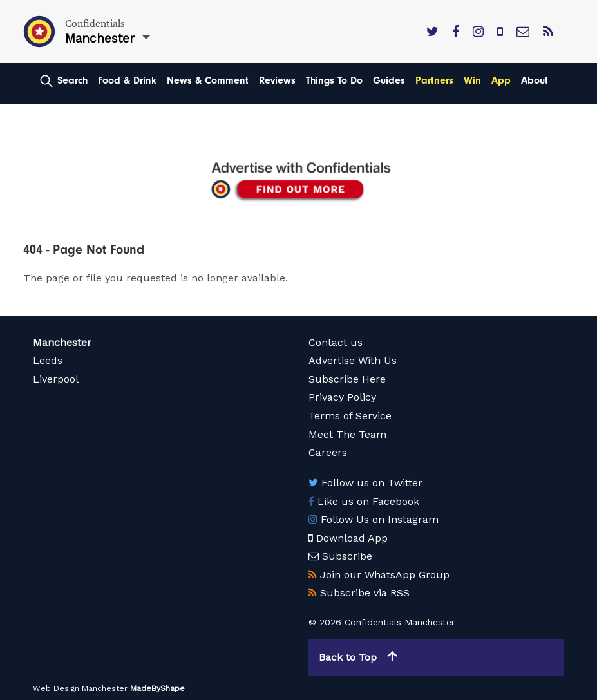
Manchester (62, 342)
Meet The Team (347, 434)
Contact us (336, 342)
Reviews (277, 80)
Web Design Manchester (80, 688)
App (501, 80)
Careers (328, 452)
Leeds (48, 360)
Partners (434, 80)
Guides (389, 80)
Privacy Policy (342, 397)
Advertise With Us (353, 360)
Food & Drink (127, 80)
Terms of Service (350, 416)
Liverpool (56, 379)
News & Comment (208, 80)
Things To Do (334, 80)
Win (472, 80)
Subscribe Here (347, 379)
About (535, 80)
